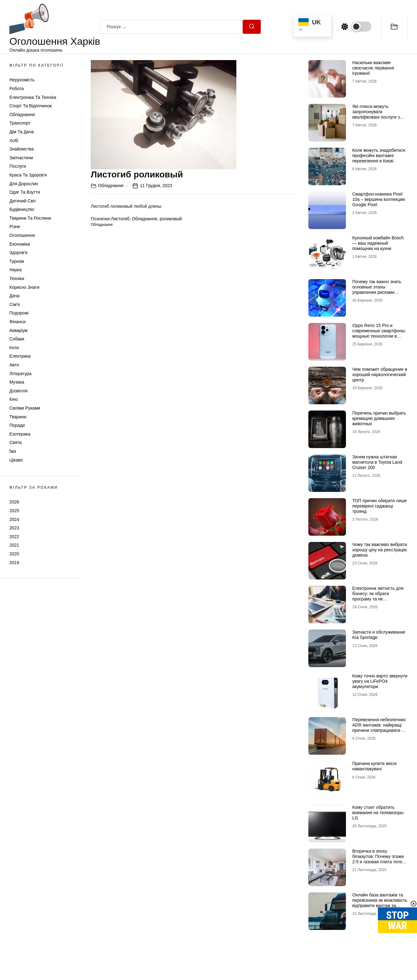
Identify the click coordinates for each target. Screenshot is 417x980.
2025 (14, 511)
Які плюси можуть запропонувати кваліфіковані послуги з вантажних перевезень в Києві (377, 117)
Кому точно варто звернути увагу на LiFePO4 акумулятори (380, 681)
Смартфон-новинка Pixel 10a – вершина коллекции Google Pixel (378, 199)
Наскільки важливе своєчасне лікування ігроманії (373, 68)
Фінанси (18, 322)
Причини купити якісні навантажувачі (374, 766)
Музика (17, 382)
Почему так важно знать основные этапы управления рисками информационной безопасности (377, 292)
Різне (15, 227)
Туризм (17, 261)
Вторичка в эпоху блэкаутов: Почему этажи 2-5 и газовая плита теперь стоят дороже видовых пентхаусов (380, 862)
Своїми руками (25, 408)
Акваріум (18, 330)
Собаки (17, 339)
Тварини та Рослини (30, 218)
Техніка (17, 278)
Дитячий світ (23, 201)
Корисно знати (24, 287)
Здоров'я (18, 253)
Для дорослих (24, 184)
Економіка (20, 244)
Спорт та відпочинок (31, 106)
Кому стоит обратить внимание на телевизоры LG (378, 813)
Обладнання (22, 115)
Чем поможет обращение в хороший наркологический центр (380, 375)
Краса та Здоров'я (28, 175)
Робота (17, 89)
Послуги (18, 166)
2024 (14, 519)
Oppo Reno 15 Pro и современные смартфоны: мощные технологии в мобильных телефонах (379, 333)
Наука (15, 270)
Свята (15, 442)
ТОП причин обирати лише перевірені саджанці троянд (380, 506)
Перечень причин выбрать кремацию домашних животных (379, 418)
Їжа (13, 451)
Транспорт (20, 123)
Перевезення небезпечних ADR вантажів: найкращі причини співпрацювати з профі (379, 727)
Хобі (14, 140)
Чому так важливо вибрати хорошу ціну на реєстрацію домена (380, 550)
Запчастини (21, 158)
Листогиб (120, 219)
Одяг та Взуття (25, 192)
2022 (14, 537)
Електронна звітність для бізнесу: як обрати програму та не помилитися (378, 596)
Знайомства (22, 149)
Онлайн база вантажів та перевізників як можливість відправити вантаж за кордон (380, 903)
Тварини (18, 417)
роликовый (171, 219)
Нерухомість (22, 80)
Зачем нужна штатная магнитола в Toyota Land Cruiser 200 (377, 462)
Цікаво (16, 460)
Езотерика (20, 434)
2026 (14, 502)
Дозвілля (18, 391)
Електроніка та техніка (33, 97)
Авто (14, 365)
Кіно (14, 399)
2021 (14, 545)
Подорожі (19, 313)
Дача (14, 296)
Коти (14, 348)
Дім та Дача (22, 132)
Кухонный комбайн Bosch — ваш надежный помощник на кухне (378, 243)
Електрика (20, 356)
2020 (14, 554)
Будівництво (22, 209)
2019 (14, 563)
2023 (14, 528)
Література (21, 374)
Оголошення (22, 235)
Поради (17, 425)
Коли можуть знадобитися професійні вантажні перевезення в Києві (379, 156)
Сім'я (15, 304)
